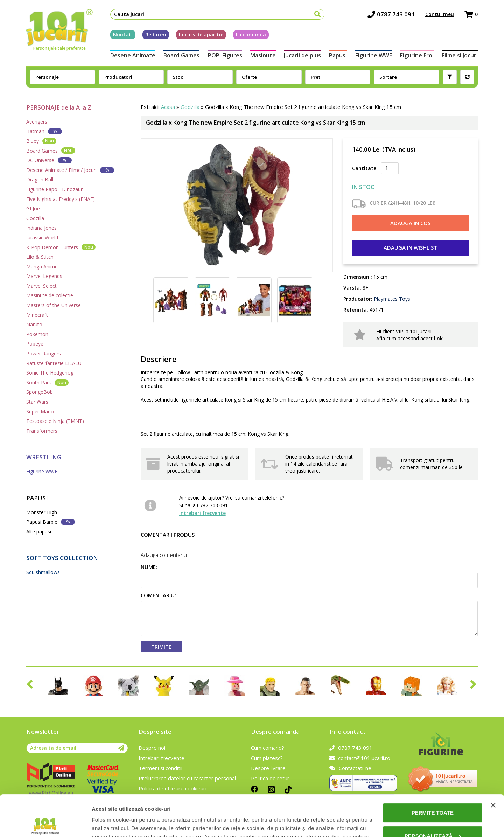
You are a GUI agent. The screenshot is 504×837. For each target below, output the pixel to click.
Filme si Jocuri (460, 55)
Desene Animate (133, 55)
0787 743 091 (391, 14)
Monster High (42, 512)
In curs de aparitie (201, 34)
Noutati (123, 34)
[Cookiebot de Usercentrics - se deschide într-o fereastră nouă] (45, 823)
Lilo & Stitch (40, 257)
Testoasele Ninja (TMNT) (55, 421)
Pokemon (37, 334)
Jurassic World (42, 238)
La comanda (251, 34)
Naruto (34, 324)
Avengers (37, 122)
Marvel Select (41, 286)
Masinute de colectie (50, 295)
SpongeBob (40, 392)
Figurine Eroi (417, 55)
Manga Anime (42, 267)
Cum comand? (268, 748)
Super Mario (40, 411)
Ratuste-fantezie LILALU (54, 363)
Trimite (161, 647)
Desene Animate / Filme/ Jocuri (70, 170)
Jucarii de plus (302, 55)
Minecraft (37, 315)
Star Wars (37, 402)
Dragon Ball (40, 179)
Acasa (168, 107)
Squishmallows (43, 572)
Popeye (35, 344)
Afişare (101, 823)
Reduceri (156, 34)
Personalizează (433, 794)
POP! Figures (225, 55)
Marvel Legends (44, 276)
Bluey (41, 141)
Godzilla (35, 218)
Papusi (338, 55)
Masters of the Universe (54, 305)
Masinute (263, 55)
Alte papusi (39, 532)
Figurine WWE (374, 55)
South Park (47, 382)
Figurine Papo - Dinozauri (55, 189)
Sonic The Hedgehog (50, 373)
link (438, 338)
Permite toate (433, 772)
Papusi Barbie (51, 522)
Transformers (42, 431)
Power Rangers (44, 353)
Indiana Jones (41, 228)
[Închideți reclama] (493, 764)
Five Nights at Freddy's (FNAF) (61, 199)
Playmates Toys (391, 299)
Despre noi (152, 748)
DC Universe (49, 160)
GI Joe (33, 208)
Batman (44, 131)
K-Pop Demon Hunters (61, 247)
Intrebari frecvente (202, 513)
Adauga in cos (410, 223)
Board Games (181, 55)
